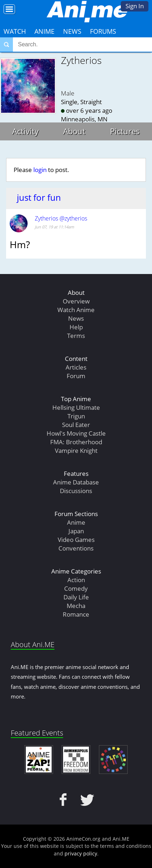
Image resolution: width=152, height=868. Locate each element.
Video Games (76, 540)
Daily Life (76, 597)
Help (76, 327)
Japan (76, 531)
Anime (44, 31)
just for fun (39, 198)
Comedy (76, 588)
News (72, 31)
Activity (25, 131)
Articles (76, 367)
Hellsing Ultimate (76, 407)
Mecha (76, 606)
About (74, 131)
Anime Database (76, 482)
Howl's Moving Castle (76, 433)
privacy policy (81, 853)
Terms (76, 336)
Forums (103, 31)
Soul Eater (76, 425)
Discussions (76, 491)
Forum (76, 376)
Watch (15, 31)
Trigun (76, 416)
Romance (76, 614)
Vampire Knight (76, 451)
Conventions (76, 548)
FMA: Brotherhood (76, 442)
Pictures (125, 131)
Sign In (135, 6)
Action (76, 580)
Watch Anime (76, 310)
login (40, 170)
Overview (76, 301)
